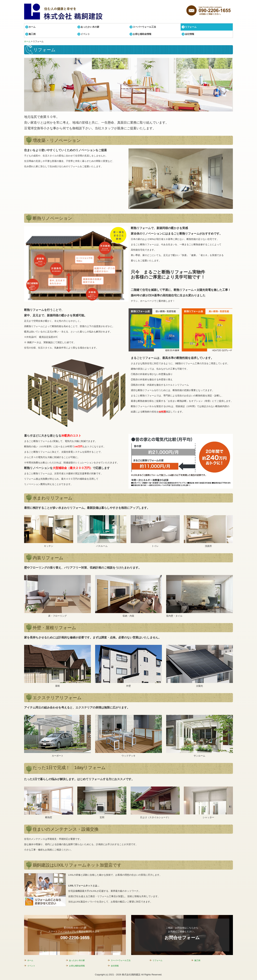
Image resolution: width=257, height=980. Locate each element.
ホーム (32, 27)
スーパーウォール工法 (144, 27)
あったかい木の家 (90, 27)
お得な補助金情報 (142, 34)
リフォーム (191, 27)
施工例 (32, 34)
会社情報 (190, 34)
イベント (85, 34)
